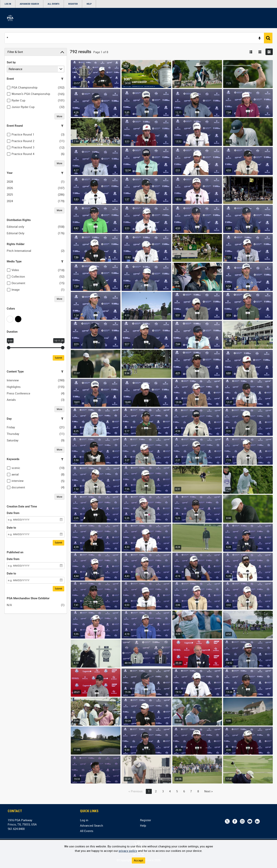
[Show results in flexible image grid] (269, 52)
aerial (15, 474)
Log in (8, 4)
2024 (10, 201)
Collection (18, 276)
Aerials (11, 400)
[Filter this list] (62, 79)
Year (10, 173)
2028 (10, 182)
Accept (138, 860)
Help (89, 4)
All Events (54, 4)
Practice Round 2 (23, 141)
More (59, 116)
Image (16, 290)
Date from (13, 513)
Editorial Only (16, 233)
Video (15, 270)
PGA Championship (25, 87)
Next (209, 791)
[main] (138, 416)
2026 (10, 188)
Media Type (14, 261)
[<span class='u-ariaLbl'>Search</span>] (268, 38)
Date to (11, 528)
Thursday (13, 434)
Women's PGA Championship (31, 94)
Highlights (14, 387)
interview (18, 481)
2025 (10, 194)
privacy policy (128, 851)
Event (10, 79)
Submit (58, 358)
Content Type (15, 372)
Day (9, 419)
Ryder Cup (18, 100)
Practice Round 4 (23, 154)
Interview (13, 380)
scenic (16, 468)
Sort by (11, 62)
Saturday (13, 440)
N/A (9, 605)
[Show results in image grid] (260, 52)
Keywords (13, 459)
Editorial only (15, 227)
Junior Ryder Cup (23, 107)
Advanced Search (29, 4)
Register (73, 4)
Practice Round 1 (23, 134)
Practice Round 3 (23, 147)
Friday (11, 427)
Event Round (15, 126)
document (18, 487)
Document (18, 283)
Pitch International (19, 251)
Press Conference (18, 393)
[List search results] (251, 52)
